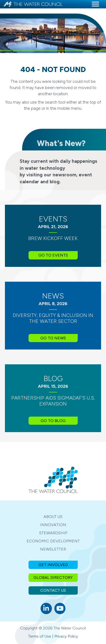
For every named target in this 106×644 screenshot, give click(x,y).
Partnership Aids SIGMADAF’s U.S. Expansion (53, 401)
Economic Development (53, 541)
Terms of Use (40, 636)
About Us (53, 517)
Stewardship (53, 533)
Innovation (53, 525)
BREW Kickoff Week (53, 238)
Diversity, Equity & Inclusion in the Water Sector (53, 318)
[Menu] (95, 4)
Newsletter (53, 549)
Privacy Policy (66, 636)
